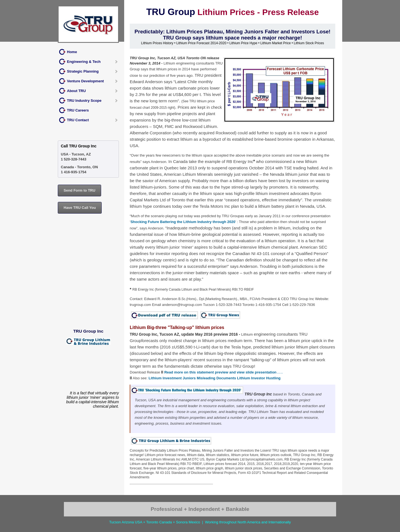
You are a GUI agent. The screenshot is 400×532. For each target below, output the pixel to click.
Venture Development (85, 81)
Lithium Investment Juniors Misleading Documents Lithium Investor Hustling (215, 378)
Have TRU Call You (80, 208)
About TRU (76, 91)
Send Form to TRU (79, 190)
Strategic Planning (83, 71)
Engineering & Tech (84, 62)
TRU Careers (78, 110)
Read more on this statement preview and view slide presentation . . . (223, 372)
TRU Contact (78, 120)
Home (72, 52)
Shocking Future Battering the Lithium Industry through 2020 (183, 222)
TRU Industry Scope (84, 101)
